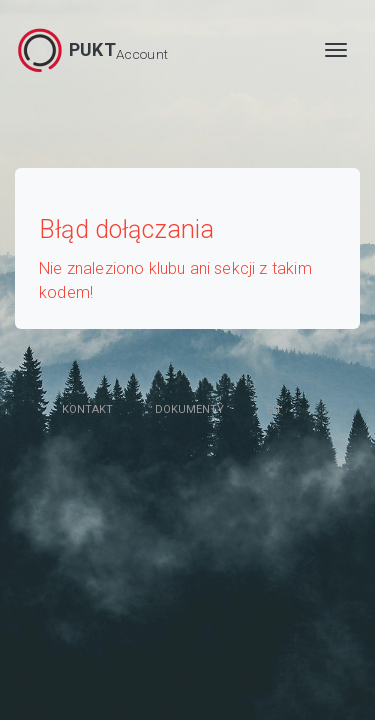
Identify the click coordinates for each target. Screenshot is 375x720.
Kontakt (87, 409)
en (273, 409)
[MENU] (336, 50)
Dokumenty (189, 409)
